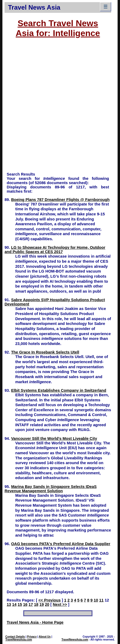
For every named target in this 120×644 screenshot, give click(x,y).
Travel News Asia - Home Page (35, 622)
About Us (45, 637)
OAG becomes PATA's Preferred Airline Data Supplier (61, 544)
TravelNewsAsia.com (19, 640)
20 (47, 604)
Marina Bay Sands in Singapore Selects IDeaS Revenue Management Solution (51, 489)
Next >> (60, 604)
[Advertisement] (60, 107)
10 (96, 600)
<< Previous (49, 600)
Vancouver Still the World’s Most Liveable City (54, 439)
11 (101, 600)
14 (14, 604)
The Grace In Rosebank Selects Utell (45, 352)
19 (42, 604)
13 (9, 604)
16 (25, 604)
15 (20, 604)
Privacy (32, 637)
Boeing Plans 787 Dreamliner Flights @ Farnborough (60, 200)
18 (36, 604)
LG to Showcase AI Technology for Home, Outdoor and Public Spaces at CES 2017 (55, 250)
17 (31, 604)
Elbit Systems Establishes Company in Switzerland (59, 390)
